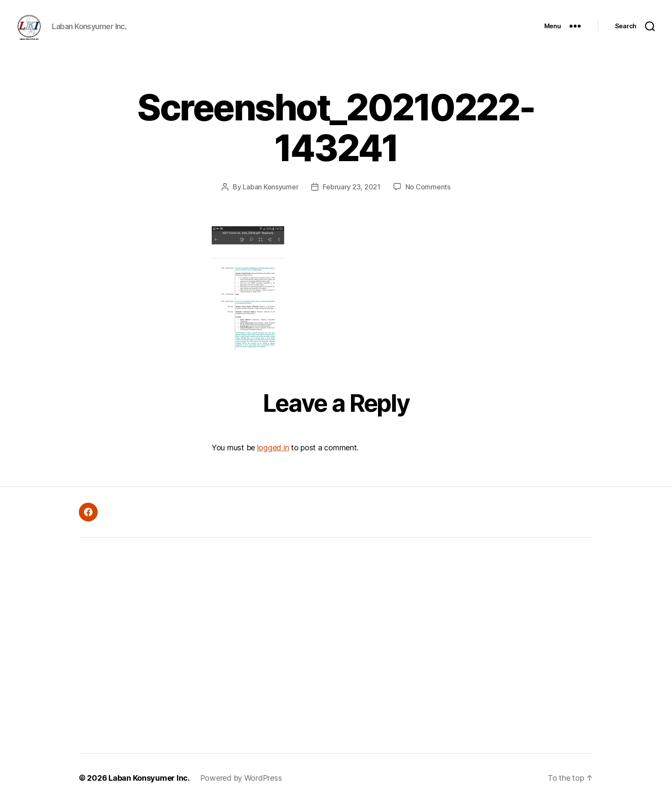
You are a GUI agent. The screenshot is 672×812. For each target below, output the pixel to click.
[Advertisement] (214, 656)
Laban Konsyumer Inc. (149, 788)
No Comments (428, 197)
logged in (273, 458)
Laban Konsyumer (270, 197)
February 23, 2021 (351, 197)
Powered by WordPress (241, 788)
